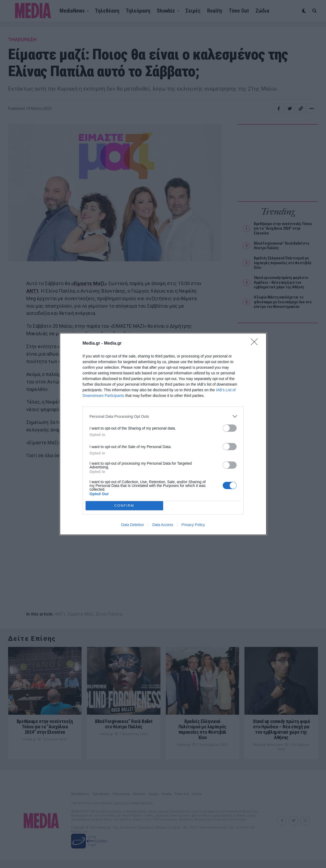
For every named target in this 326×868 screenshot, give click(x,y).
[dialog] (163, 434)
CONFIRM (124, 506)
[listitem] (163, 416)
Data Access (163, 525)
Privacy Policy (193, 525)
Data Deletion (133, 525)
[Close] (256, 344)
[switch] (230, 428)
